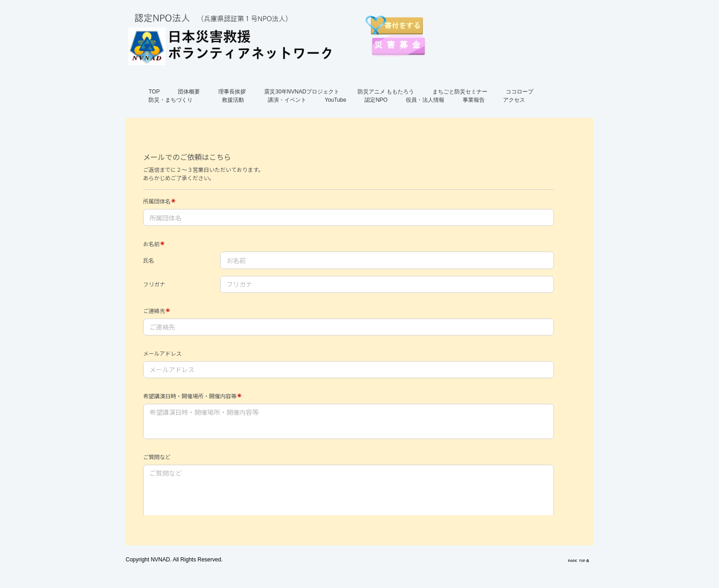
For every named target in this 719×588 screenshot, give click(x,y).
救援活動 (233, 100)
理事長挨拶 (232, 92)
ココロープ (520, 92)
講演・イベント (287, 100)
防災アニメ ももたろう (386, 92)
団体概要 (189, 92)
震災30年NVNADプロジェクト (301, 92)
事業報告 (474, 100)
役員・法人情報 (425, 100)
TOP (154, 92)
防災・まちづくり (171, 100)
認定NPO (376, 100)
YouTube (335, 100)
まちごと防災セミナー (460, 92)
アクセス (514, 100)
